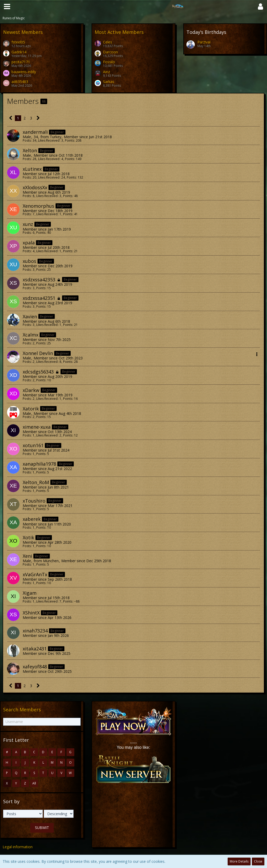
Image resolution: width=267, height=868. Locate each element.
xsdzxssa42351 (39, 298)
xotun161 (33, 445)
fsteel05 (18, 42)
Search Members (22, 709)
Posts (27, 140)
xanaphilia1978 (39, 464)
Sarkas (109, 82)
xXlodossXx (35, 187)
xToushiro (34, 501)
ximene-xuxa (37, 427)
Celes (108, 42)
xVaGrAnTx (35, 574)
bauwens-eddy (24, 72)
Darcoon (110, 52)
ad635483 (20, 82)
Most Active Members (119, 32)
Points (69, 140)
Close (258, 861)
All (34, 783)
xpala (29, 243)
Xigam (30, 593)
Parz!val (204, 42)
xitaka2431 (35, 649)
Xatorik (31, 409)
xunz (28, 224)
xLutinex (32, 169)
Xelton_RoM (36, 482)
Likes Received (49, 140)
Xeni (27, 556)
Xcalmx (31, 335)
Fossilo (109, 62)
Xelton (30, 150)
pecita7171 (21, 62)
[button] (7, 7)
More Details (239, 861)
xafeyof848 (35, 667)
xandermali (35, 132)
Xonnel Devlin (38, 353)
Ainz (107, 72)
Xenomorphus (38, 206)
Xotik (28, 537)
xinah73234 (35, 631)
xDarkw (31, 390)
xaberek (32, 519)
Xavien (30, 316)
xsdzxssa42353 (39, 280)
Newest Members (23, 32)
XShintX (31, 613)
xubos (29, 261)
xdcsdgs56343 (38, 372)
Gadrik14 (19, 52)
